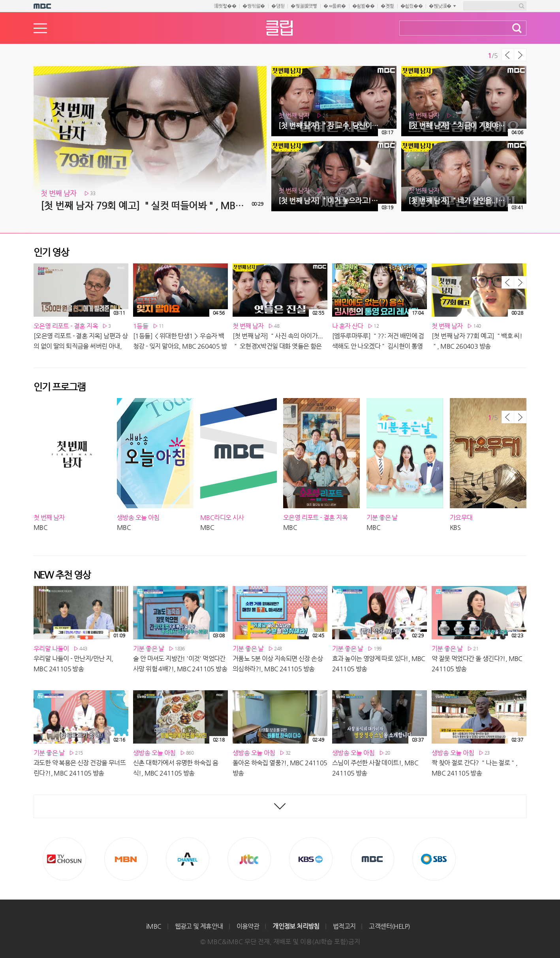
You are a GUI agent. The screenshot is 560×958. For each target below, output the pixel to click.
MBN (126, 859)
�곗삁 (387, 6)
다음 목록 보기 (520, 55)
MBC (372, 859)
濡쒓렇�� (225, 6)
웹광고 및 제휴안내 (199, 926)
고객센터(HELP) (389, 926)
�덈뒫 (278, 6)
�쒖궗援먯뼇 (304, 6)
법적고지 (344, 926)
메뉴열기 (40, 28)
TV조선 (64, 859)
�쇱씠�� (412, 6)
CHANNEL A (188, 859)
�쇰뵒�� (364, 6)
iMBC (154, 926)
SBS (434, 859)
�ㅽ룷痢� (335, 6)
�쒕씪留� (254, 6)
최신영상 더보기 (280, 806)
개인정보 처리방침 (296, 926)
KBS (311, 859)
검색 (517, 28)
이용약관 (248, 926)
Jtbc (249, 859)
